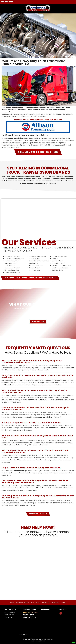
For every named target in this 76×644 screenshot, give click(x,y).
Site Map (63, 603)
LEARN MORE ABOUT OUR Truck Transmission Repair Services (30, 278)
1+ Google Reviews (24, 635)
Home (12, 603)
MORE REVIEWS (38, 322)
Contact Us (46, 603)
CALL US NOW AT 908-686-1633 (38, 152)
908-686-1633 (7, 2)
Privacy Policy (55, 603)
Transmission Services (22, 603)
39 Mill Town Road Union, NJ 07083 (10, 613)
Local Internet (41, 641)
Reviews (38, 603)
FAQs (32, 603)
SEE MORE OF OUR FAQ (38, 514)
